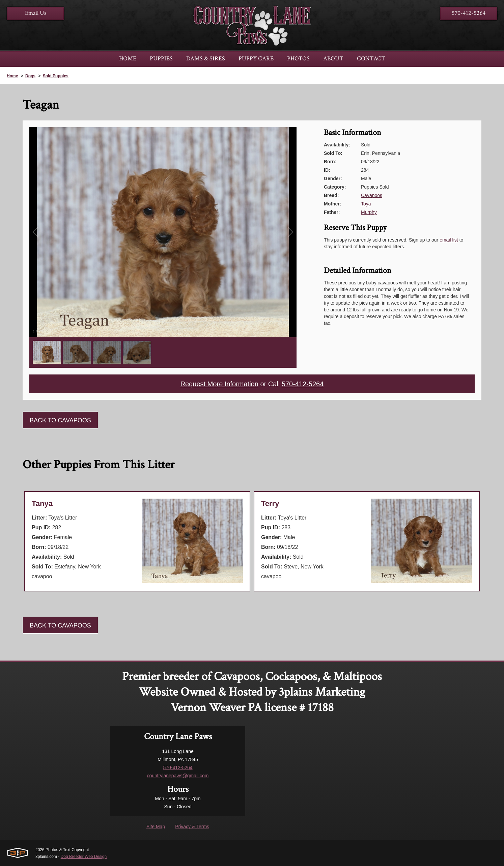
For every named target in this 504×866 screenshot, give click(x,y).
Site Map (156, 827)
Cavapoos (372, 195)
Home (12, 76)
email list (449, 240)
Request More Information (219, 384)
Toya (366, 204)
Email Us (36, 13)
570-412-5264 (469, 13)
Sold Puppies (56, 76)
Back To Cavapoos (60, 420)
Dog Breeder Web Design (84, 857)
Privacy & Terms (192, 827)
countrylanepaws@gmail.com (178, 776)
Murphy (369, 212)
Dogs (30, 76)
